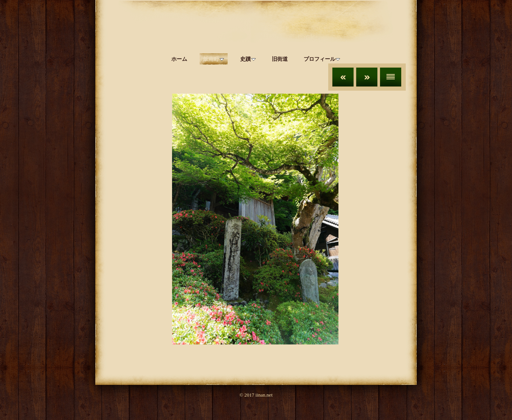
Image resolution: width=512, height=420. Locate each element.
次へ (367, 77)
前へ (343, 77)
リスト (391, 77)
